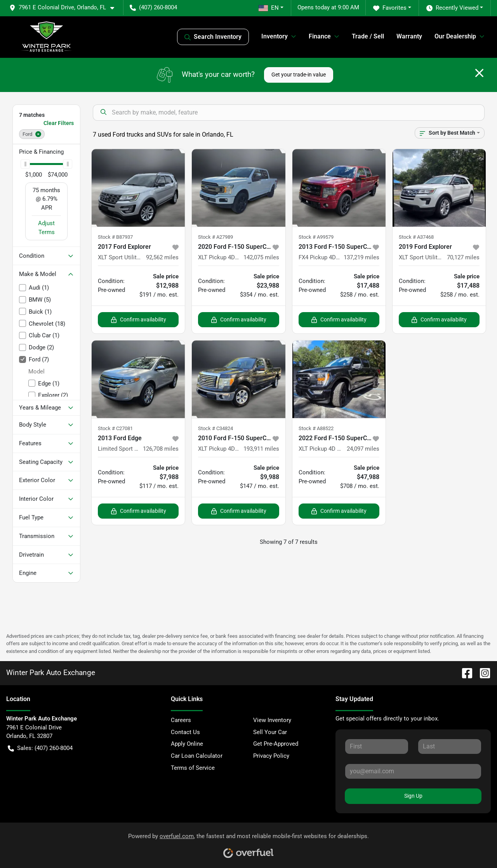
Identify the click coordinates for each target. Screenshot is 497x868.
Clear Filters (59, 123)
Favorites (390, 8)
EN (269, 8)
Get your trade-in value (299, 75)
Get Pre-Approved (276, 744)
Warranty (409, 36)
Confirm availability (138, 320)
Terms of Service (193, 768)
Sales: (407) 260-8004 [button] (40, 748)
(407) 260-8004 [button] (153, 7)
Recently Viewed (452, 8)
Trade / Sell (368, 36)
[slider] (25, 164)
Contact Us (185, 732)
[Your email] (413, 771)
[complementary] (474, 845)
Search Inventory (213, 37)
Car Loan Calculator (197, 756)
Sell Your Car (270, 732)
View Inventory (272, 720)
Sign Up (413, 796)
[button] (65, 8)
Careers (181, 720)
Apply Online (187, 744)
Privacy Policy (271, 756)
